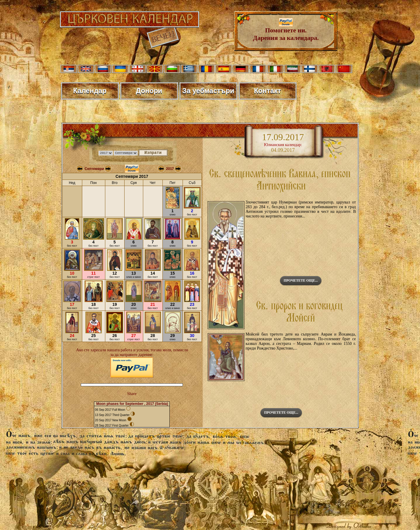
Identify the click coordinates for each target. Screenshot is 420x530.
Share (132, 394)
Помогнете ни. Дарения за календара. (286, 31)
